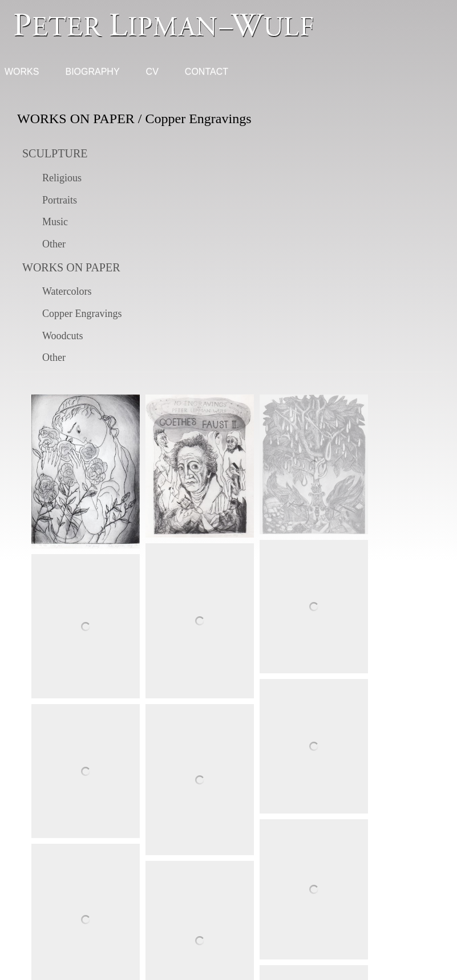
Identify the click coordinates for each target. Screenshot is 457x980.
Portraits (60, 200)
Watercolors (67, 291)
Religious (62, 178)
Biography (92, 72)
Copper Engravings (82, 314)
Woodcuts (63, 336)
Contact (207, 72)
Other (54, 244)
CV (152, 72)
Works (22, 72)
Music (55, 222)
